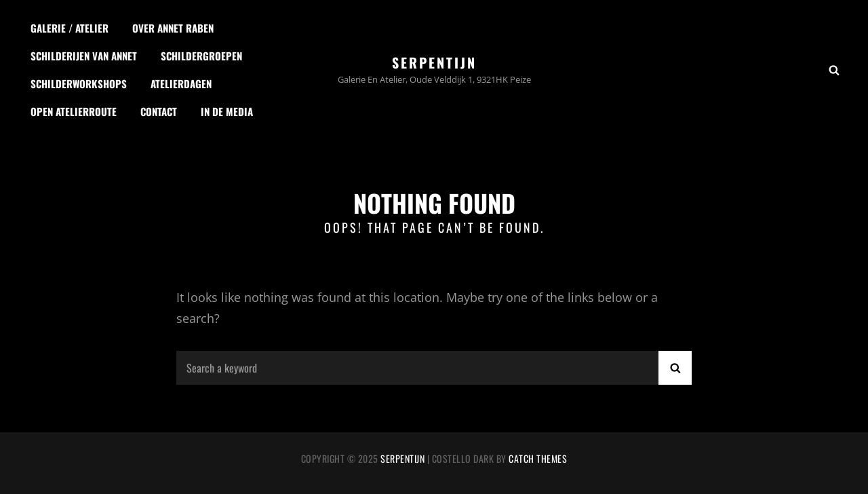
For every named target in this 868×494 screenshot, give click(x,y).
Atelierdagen (181, 83)
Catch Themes (538, 458)
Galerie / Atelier (70, 28)
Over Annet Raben (173, 28)
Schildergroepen (201, 56)
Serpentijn (434, 62)
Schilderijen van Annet (84, 56)
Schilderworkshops (79, 83)
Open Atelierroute (74, 111)
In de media (227, 111)
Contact (159, 111)
